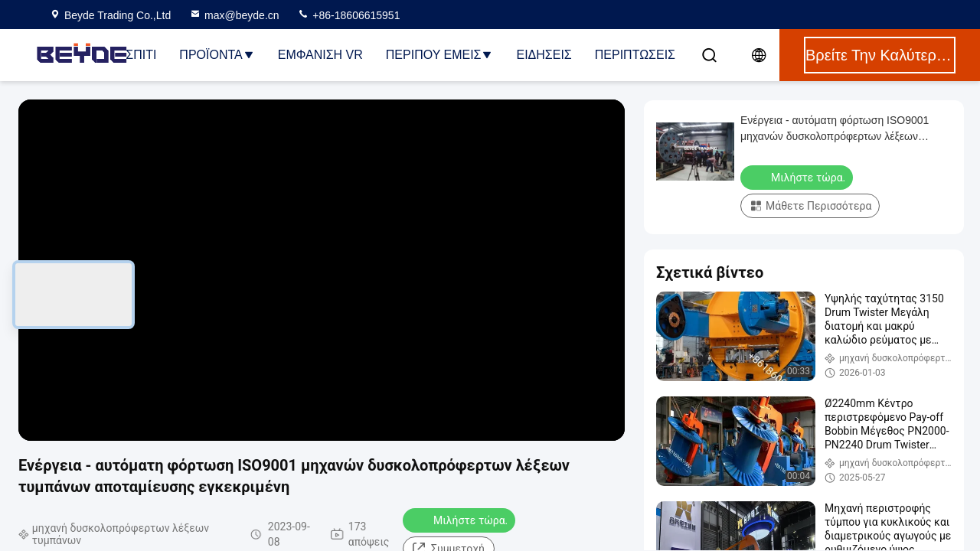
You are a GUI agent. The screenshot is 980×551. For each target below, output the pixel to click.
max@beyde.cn (234, 15)
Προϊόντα (217, 55)
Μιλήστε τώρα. (461, 520)
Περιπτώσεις (635, 55)
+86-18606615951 (348, 15)
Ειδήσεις (544, 55)
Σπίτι (141, 55)
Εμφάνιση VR (320, 55)
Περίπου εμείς (440, 55)
